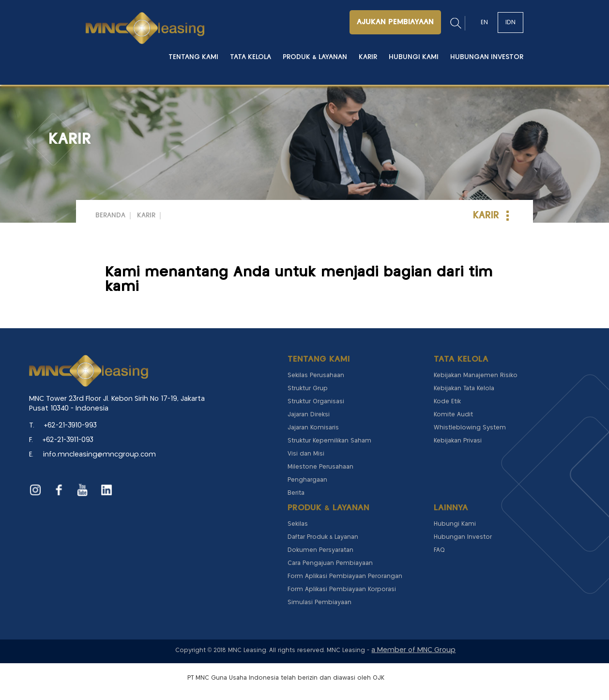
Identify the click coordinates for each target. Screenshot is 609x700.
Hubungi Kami (414, 57)
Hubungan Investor (487, 57)
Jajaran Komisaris (313, 428)
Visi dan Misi (306, 454)
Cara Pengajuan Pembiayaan (330, 563)
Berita (296, 493)
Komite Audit (453, 415)
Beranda (110, 215)
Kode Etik (447, 402)
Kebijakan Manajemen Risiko (476, 375)
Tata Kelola (251, 57)
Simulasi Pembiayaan (320, 602)
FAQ (439, 550)
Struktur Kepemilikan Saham (329, 441)
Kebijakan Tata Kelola (464, 388)
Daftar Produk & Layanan (323, 537)
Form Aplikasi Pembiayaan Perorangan (345, 576)
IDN (510, 23)
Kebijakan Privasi (458, 441)
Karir (368, 57)
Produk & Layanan (315, 57)
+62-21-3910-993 (70, 426)
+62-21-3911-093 (68, 440)
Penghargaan (307, 480)
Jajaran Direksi (309, 415)
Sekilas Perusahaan (316, 375)
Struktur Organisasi (316, 402)
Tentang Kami (193, 57)
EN (484, 23)
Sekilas (298, 524)
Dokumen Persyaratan (320, 550)
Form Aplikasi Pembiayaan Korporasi (342, 589)
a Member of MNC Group (413, 650)
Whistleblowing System (470, 428)
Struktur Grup (308, 388)
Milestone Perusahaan (320, 467)
